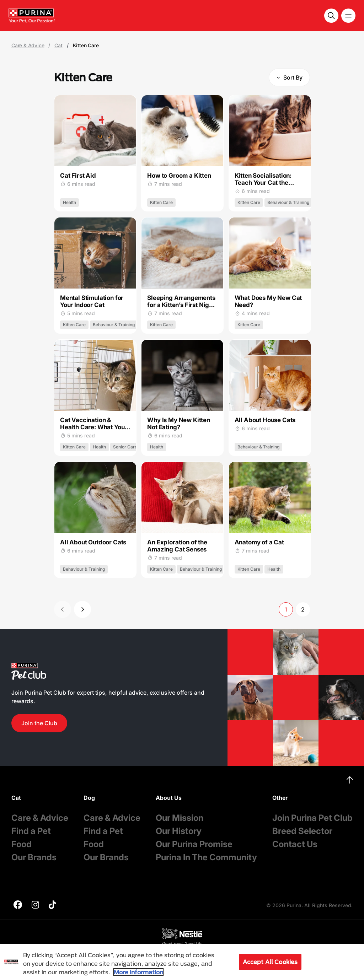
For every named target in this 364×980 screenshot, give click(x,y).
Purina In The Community (206, 857)
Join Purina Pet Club (312, 818)
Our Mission (180, 818)
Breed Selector (302, 831)
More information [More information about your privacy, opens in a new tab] (138, 972)
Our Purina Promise (194, 844)
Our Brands (34, 857)
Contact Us (295, 844)
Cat (58, 45)
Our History (179, 831)
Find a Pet (31, 831)
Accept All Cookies (270, 962)
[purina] (18, 906)
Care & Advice (28, 45)
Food (22, 844)
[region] (182, 962)
